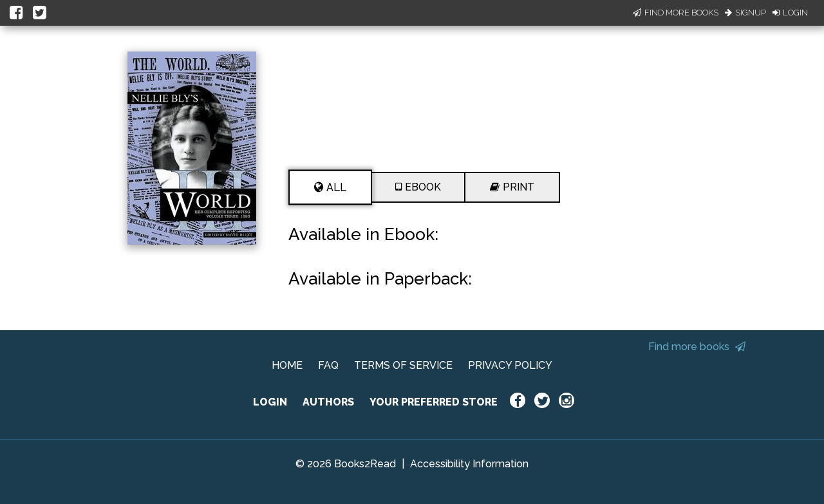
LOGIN (270, 402)
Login (790, 13)
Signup (745, 13)
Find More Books (676, 13)
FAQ (328, 365)
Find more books (697, 347)
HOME (287, 365)
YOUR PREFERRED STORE (434, 402)
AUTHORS (328, 402)
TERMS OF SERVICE (403, 365)
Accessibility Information (469, 464)
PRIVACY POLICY (510, 365)
